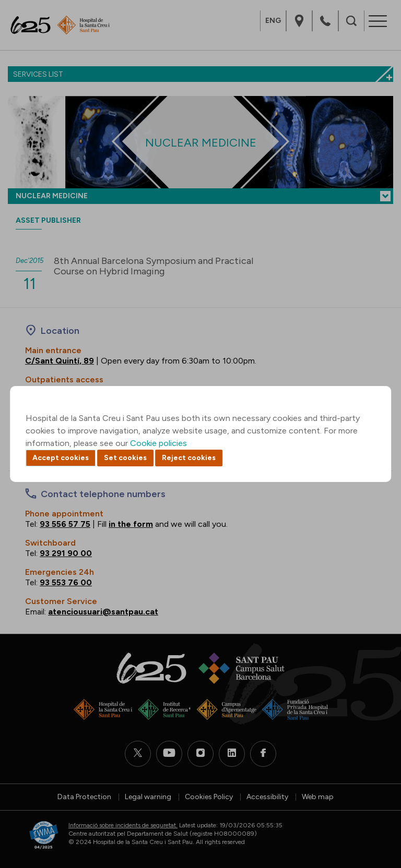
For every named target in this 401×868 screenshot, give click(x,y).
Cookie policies (158, 443)
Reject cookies (189, 458)
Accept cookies (61, 458)
